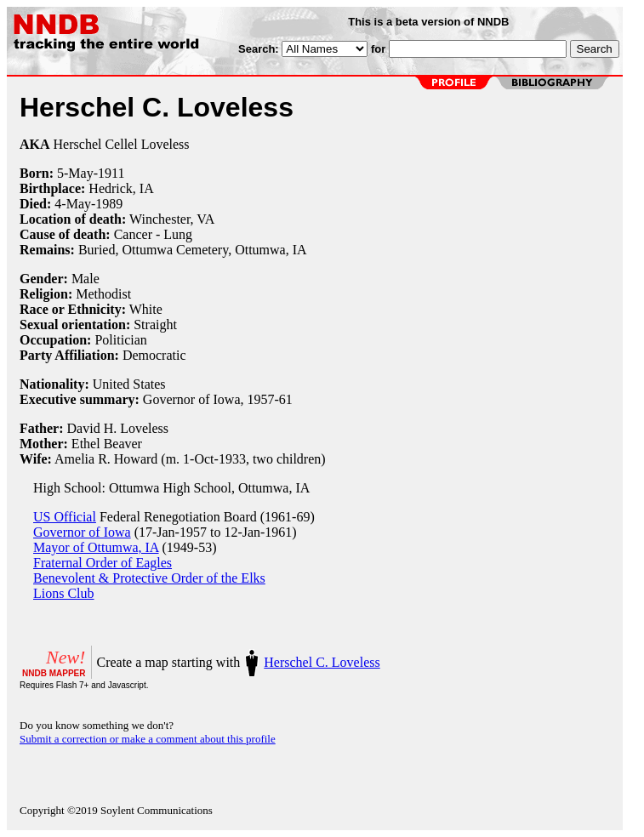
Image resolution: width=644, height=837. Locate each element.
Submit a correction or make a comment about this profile (148, 739)
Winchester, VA (172, 219)
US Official (65, 517)
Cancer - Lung (153, 234)
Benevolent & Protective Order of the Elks (149, 578)
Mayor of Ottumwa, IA (96, 547)
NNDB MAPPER (54, 673)
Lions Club (64, 593)
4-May (73, 204)
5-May (75, 173)
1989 (109, 204)
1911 (111, 173)
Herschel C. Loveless (322, 662)
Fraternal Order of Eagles (103, 563)
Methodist (103, 294)
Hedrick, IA (121, 188)
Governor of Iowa (82, 532)
